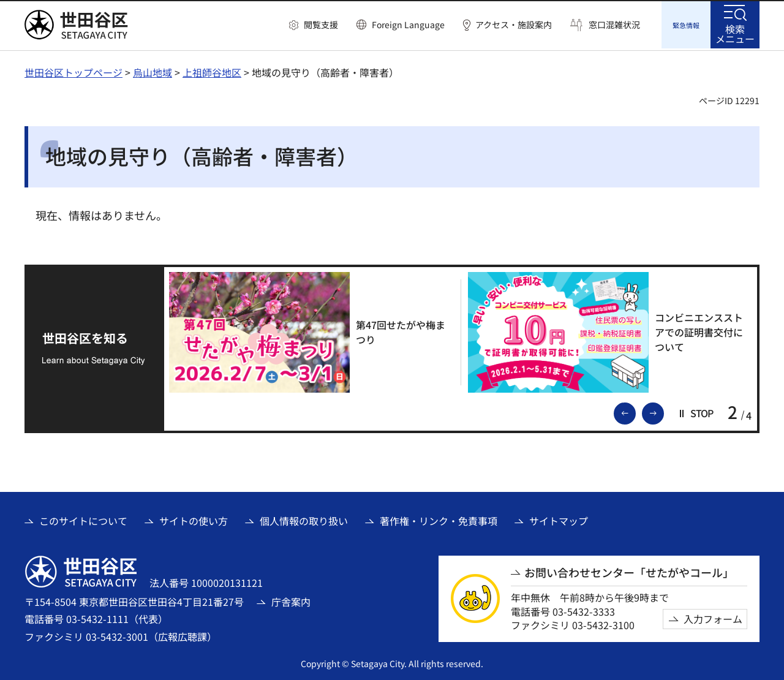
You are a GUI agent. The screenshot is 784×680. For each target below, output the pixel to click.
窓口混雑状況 (614, 25)
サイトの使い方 (194, 519)
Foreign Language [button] (408, 25)
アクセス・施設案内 (514, 25)
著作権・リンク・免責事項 (439, 519)
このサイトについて (83, 519)
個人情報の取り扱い (304, 519)
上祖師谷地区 (212, 70)
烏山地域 (153, 70)
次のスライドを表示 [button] (663, 410)
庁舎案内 (291, 600)
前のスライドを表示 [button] (635, 410)
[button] (314, 25)
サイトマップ (559, 519)
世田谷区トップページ (73, 70)
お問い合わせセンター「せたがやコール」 (629, 571)
